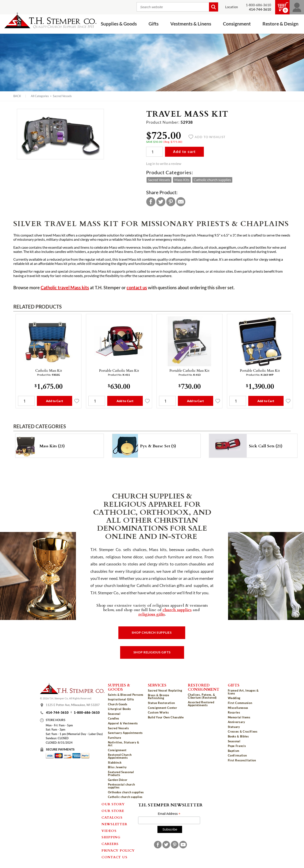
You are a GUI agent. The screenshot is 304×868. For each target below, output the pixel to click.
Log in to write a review (164, 164)
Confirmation (237, 755)
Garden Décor (118, 780)
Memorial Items (239, 717)
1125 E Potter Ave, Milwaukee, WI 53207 (73, 705)
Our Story (113, 804)
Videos (109, 831)
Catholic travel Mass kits (65, 288)
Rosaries (234, 712)
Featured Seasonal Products (121, 773)
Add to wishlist (207, 137)
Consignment (237, 24)
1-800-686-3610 (258, 5)
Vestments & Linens (191, 24)
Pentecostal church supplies (121, 786)
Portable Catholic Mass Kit (119, 370)
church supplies (177, 610)
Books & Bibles (238, 736)
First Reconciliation (242, 760)
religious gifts (152, 614)
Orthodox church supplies (126, 792)
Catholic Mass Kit (49, 370)
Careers (110, 844)
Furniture (115, 738)
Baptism (234, 751)
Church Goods (118, 704)
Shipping (111, 837)
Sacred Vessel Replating (165, 690)
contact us (137, 288)
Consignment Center (163, 708)
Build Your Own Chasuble (166, 717)
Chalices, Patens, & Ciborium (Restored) (202, 696)
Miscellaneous (238, 708)
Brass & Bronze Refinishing (159, 697)
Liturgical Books (119, 709)
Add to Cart (55, 401)
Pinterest (171, 202)
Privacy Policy (118, 850)
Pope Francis (237, 746)
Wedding (234, 698)
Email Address (169, 814)
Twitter (161, 202)
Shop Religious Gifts (152, 652)
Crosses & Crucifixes (243, 731)
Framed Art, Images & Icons (243, 692)
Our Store (113, 811)
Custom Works (158, 712)
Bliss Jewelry (117, 767)
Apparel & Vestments (123, 723)
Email (181, 202)
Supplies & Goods (119, 24)
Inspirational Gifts (121, 699)
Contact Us (114, 857)
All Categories (40, 96)
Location (231, 7)
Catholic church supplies (212, 180)
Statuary (234, 727)
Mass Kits (182, 180)
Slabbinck (115, 762)
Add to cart (184, 152)
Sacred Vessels (62, 96)
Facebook (151, 202)
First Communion (240, 703)
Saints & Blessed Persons (126, 695)
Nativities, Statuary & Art (124, 744)
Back (17, 96)
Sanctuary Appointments (125, 733)
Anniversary (236, 722)
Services (157, 685)
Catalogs (112, 817)
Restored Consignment (204, 687)
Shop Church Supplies (152, 633)
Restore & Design (280, 24)
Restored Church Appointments (120, 756)
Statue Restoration (161, 703)
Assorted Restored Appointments (201, 704)
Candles (114, 718)
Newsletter (114, 824)
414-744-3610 (57, 713)
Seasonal (114, 714)
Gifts (154, 24)
